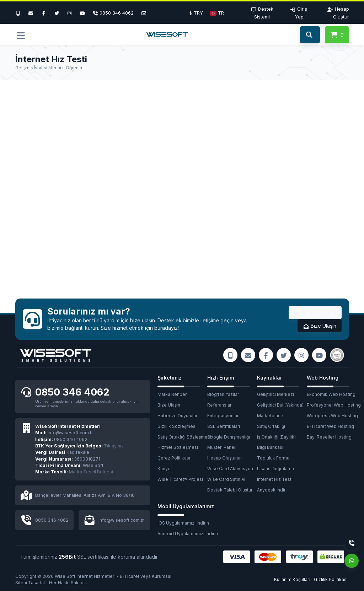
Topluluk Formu (273, 458)
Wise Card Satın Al (226, 479)
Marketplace (270, 416)
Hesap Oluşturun (224, 458)
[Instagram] (70, 13)
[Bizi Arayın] (20, 13)
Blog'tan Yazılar (223, 394)
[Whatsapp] (352, 561)
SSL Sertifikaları (224, 426)
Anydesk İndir (271, 490)
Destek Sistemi (315, 313)
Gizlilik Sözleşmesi (177, 426)
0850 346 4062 (72, 392)
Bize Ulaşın (320, 326)
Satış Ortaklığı (271, 426)
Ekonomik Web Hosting (331, 394)
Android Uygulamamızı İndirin (182, 534)
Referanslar (219, 405)
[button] (217, 13)
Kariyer (165, 469)
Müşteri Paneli (222, 447)
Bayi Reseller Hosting (329, 437)
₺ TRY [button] (196, 13)
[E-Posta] (144, 13)
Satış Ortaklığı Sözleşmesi (182, 437)
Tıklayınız (79, 446)
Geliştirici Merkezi (275, 394)
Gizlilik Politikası (331, 579)
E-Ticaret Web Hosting (330, 426)
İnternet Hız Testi (275, 479)
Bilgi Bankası (270, 447)
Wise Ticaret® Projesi (180, 479)
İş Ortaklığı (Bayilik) (276, 437)
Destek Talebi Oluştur (230, 490)
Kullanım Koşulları (292, 579)
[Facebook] (44, 13)
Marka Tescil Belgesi (91, 472)
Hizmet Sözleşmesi (178, 447)
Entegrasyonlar (223, 416)
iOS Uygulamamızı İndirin (182, 523)
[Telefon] (113, 13)
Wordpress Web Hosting (332, 416)
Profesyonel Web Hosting (332, 405)
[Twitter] (57, 13)
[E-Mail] (31, 13)
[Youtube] (82, 13)
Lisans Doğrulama (275, 469)
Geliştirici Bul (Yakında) (280, 405)
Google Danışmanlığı (229, 437)
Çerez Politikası (174, 458)
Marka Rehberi (173, 394)
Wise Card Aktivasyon (230, 469)
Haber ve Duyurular (177, 416)
